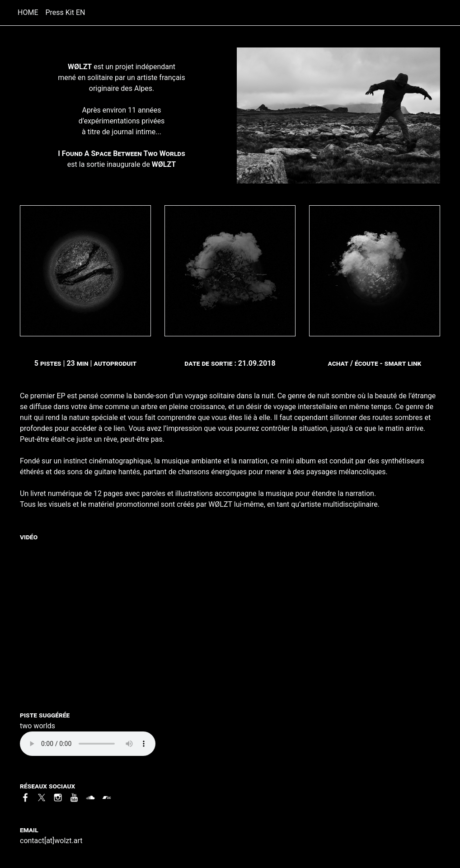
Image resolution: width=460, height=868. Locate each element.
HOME (30, 12)
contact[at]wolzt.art (51, 841)
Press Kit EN (65, 12)
